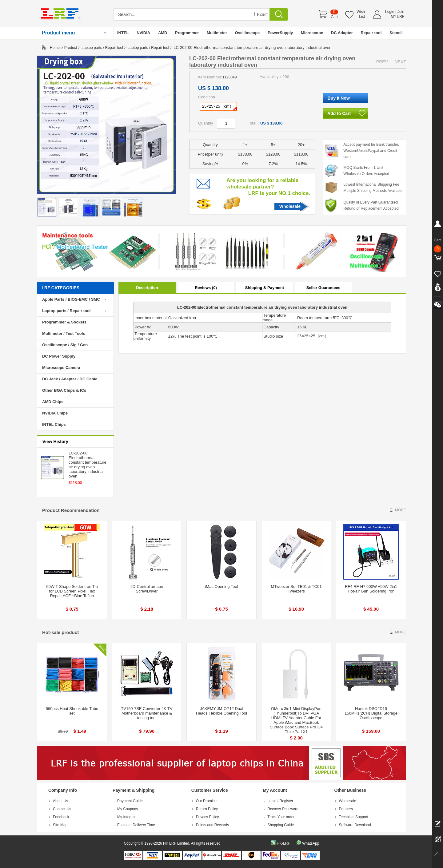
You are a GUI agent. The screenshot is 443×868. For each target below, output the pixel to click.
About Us (60, 801)
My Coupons (128, 809)
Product (71, 48)
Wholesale (290, 206)
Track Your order (281, 817)
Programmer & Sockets (64, 322)
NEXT (400, 62)
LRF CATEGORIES (61, 288)
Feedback (61, 817)
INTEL (123, 33)
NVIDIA (143, 33)
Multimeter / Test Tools (64, 333)
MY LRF (397, 17)
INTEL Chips (54, 424)
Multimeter (217, 33)
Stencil (396, 33)
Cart (334, 17)
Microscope (312, 33)
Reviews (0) (206, 288)
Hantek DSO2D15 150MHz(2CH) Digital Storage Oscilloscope (371, 713)
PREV (382, 62)
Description (147, 288)
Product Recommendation (71, 510)
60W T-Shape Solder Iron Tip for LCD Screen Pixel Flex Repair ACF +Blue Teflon (72, 591)
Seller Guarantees (323, 288)
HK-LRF (283, 843)
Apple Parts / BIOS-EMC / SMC (71, 299)
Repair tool (371, 33)
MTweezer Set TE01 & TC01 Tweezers (296, 589)
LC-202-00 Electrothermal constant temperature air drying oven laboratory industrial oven (88, 465)
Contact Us (62, 809)
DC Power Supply (59, 356)
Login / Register (280, 801)
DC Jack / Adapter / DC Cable (70, 379)
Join (401, 12)
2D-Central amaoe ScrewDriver (147, 589)
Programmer (187, 33)
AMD (163, 33)
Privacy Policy (208, 817)
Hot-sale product (60, 632)
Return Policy (207, 809)
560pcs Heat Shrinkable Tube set (72, 711)
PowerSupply (280, 33)
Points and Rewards (212, 825)
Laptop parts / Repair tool (102, 48)
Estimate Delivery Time (136, 825)
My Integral (126, 817)
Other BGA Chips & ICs (64, 390)
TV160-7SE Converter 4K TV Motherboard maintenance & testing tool (147, 713)
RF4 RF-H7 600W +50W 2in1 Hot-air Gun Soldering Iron (371, 589)
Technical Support (354, 817)
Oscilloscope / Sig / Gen (65, 345)
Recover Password (283, 809)
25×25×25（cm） (219, 107)
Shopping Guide (281, 825)
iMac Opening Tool (221, 587)
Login (390, 12)
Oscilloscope (247, 33)
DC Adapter (342, 33)
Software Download (355, 825)
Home (55, 48)
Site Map (60, 825)
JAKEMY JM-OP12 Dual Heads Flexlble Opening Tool (221, 711)
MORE (401, 510)
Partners (346, 809)
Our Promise (206, 801)
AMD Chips (53, 402)
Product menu (58, 33)
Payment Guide (130, 801)
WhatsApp (311, 843)
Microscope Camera (61, 368)
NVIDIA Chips (55, 413)
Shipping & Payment (265, 288)
